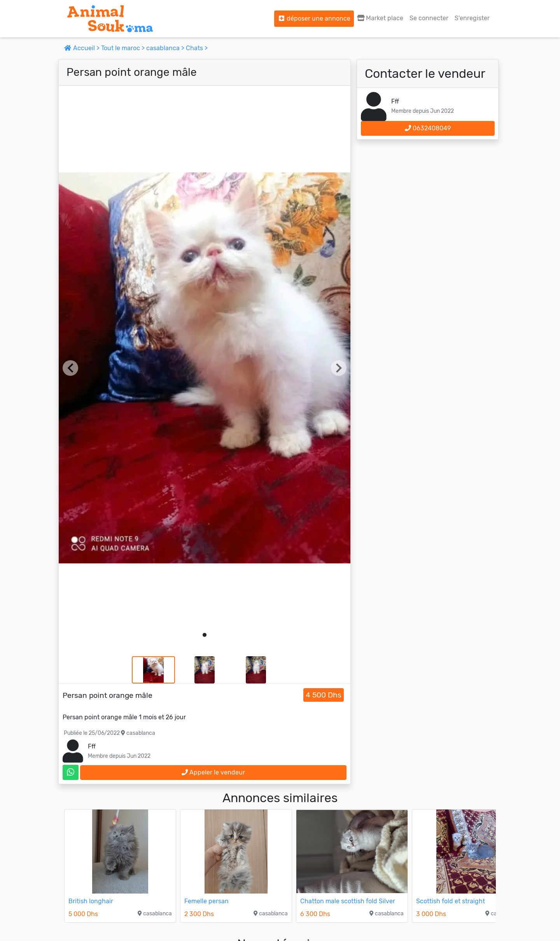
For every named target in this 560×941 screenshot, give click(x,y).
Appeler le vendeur (213, 772)
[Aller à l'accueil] (110, 19)
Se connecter (429, 18)
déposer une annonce (314, 18)
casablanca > (166, 48)
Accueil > (83, 48)
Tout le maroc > (124, 48)
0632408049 (428, 128)
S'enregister (472, 18)
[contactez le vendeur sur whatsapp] (71, 772)
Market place (380, 18)
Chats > (197, 48)
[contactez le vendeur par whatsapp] (71, 772)
